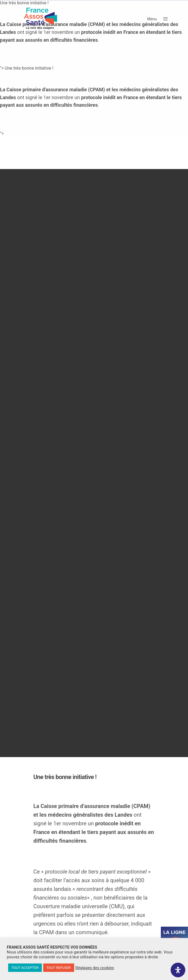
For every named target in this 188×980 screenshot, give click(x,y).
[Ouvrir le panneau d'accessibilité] (178, 970)
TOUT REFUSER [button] (59, 968)
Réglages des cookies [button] (95, 968)
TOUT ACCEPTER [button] (25, 968)
